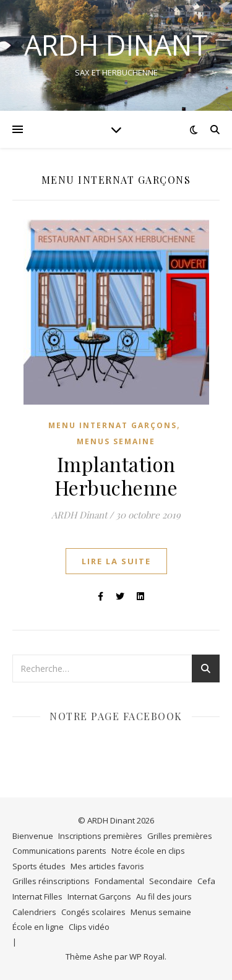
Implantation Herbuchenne (116, 475)
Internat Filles (37, 896)
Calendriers (34, 912)
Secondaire (171, 881)
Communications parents (59, 851)
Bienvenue (33, 836)
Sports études (39, 866)
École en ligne (38, 927)
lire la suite (116, 561)
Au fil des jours (164, 896)
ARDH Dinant (79, 515)
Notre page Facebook (116, 716)
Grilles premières (180, 836)
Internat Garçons (99, 896)
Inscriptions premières (100, 836)
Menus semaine (116, 441)
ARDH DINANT (116, 45)
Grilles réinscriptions (51, 881)
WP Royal (147, 956)
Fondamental (119, 881)
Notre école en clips (148, 851)
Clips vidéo (89, 927)
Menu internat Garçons (113, 425)
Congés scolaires (93, 912)
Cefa (206, 881)
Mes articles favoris (107, 866)
